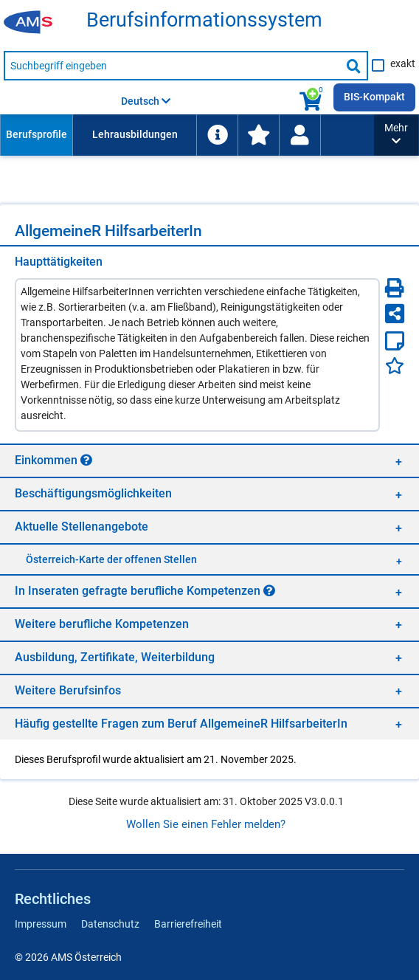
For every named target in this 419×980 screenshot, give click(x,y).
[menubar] (187, 135)
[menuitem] (36, 135)
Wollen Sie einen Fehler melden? (206, 824)
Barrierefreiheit (188, 924)
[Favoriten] (395, 366)
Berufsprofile (37, 134)
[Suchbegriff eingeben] (172, 66)
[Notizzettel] (395, 341)
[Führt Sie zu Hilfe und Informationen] (217, 135)
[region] (209, 460)
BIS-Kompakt (374, 97)
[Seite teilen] (395, 314)
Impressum (41, 924)
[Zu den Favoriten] (258, 135)
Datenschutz (110, 924)
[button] (396, 135)
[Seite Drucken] (395, 288)
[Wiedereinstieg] (299, 135)
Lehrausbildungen (135, 134)
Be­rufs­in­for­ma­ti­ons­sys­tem (204, 20)
